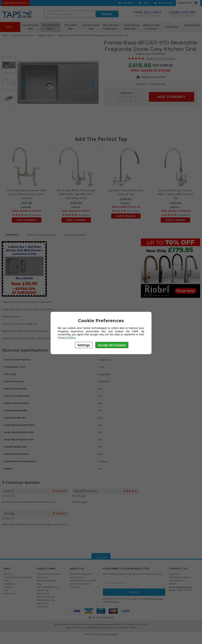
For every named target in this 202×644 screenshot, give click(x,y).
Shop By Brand (192, 27)
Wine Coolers (43, 593)
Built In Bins (42, 603)
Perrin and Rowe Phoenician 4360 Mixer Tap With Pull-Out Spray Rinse (76, 194)
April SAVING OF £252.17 (76, 211)
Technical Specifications (42, 235)
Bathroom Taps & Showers (152, 27)
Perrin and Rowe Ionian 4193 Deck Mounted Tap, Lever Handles (26, 194)
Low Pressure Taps (46, 600)
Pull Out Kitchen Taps (91, 27)
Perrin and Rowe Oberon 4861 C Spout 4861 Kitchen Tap (175, 194)
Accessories (172, 27)
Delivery (126, 3)
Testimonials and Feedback (83, 580)
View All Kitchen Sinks (51, 27)
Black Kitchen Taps (46, 597)
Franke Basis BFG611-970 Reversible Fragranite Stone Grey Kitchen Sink (93, 35)
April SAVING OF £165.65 (176, 211)
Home (5, 35)
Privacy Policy (76, 577)
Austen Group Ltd (110, 634)
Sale (10, 27)
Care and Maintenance (48, 587)
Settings (84, 345)
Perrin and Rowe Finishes (49, 574)
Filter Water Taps (71, 27)
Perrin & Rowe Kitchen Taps (111, 27)
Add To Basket (27, 220)
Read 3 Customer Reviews (161, 59)
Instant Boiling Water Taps (131, 27)
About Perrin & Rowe (80, 584)
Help (144, 3)
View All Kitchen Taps (30, 27)
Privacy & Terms (67, 337)
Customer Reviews (75, 235)
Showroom (42, 577)
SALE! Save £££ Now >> (16, 3)
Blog (39, 584)
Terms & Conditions (154, 599)
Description (12, 235)
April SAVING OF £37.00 (126, 207)
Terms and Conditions (80, 574)
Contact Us (9, 584)
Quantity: (127, 93)
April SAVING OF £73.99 (150, 70)
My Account (164, 3)
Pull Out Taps (43, 590)
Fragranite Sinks (45, 35)
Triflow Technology (46, 580)
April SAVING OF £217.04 (27, 211)
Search (107, 14)
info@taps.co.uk (184, 587)
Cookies (8, 587)
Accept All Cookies (112, 345)
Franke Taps (43, 607)
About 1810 (75, 587)
